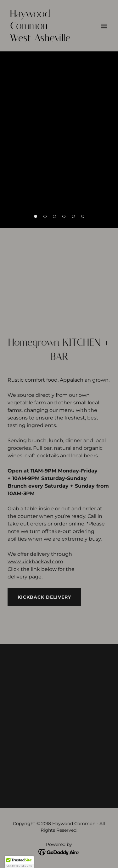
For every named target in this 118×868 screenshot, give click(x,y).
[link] (44, 40)
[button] (104, 26)
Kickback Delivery (44, 597)
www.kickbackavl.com (35, 562)
